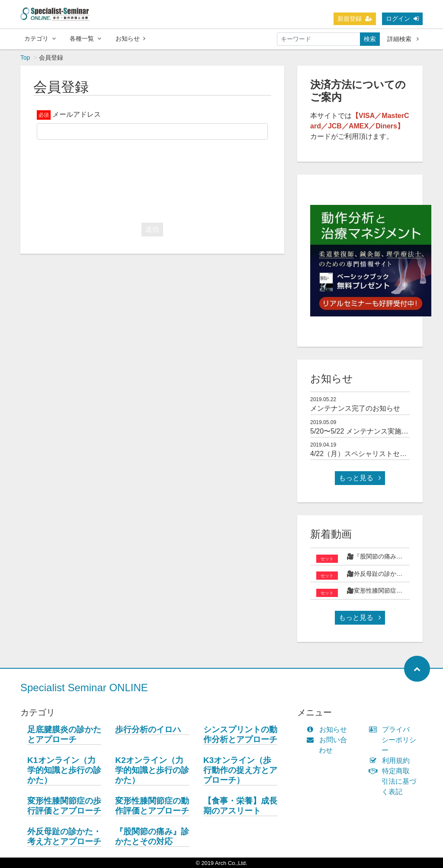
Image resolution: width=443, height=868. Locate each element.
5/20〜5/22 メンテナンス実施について (370, 431)
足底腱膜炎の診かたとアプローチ (64, 734)
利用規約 (391, 761)
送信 (152, 229)
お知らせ (130, 38)
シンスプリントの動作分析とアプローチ (240, 734)
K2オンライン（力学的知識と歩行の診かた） (152, 770)
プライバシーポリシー (395, 740)
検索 (370, 39)
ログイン (402, 19)
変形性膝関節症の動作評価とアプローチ (152, 806)
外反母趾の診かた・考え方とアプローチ (64, 836)
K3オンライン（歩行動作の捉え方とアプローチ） (240, 770)
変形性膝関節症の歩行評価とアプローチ (64, 806)
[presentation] (152, 179)
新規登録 (355, 19)
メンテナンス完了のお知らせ (355, 408)
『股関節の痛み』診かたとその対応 (152, 836)
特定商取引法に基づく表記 (395, 781)
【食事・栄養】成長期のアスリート (240, 806)
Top (25, 57)
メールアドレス (77, 114)
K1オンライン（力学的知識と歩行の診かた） (64, 770)
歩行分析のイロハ (148, 729)
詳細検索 (403, 39)
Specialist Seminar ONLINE (84, 688)
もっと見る (360, 478)
